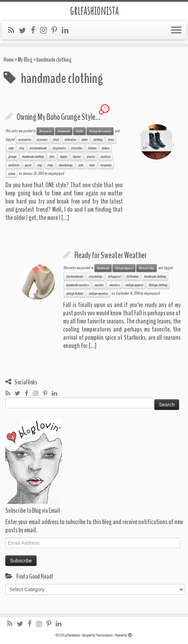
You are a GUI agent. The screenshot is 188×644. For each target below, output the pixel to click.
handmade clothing (33, 157)
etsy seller (77, 148)
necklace (105, 157)
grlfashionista (94, 11)
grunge (12, 157)
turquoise (106, 165)
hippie (63, 157)
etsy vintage (95, 277)
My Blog (25, 60)
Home (9, 60)
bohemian (70, 140)
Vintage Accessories (100, 131)
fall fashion (132, 277)
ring (39, 165)
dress (111, 140)
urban (12, 174)
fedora (106, 148)
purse (28, 165)
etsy (21, 148)
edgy (11, 148)
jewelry (91, 157)
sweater (99, 285)
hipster (77, 157)
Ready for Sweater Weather (111, 255)
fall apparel (114, 277)
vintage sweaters (98, 294)
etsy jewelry (59, 148)
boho (84, 140)
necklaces (14, 165)
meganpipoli (56, 173)
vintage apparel (134, 285)
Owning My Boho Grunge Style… (59, 117)
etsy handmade (38, 148)
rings (50, 165)
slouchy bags (65, 165)
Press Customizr (104, 635)
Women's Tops (146, 268)
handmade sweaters (77, 285)
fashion (92, 148)
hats (52, 157)
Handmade (64, 131)
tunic (92, 165)
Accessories (45, 131)
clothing (98, 140)
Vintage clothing (158, 285)
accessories (24, 140)
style (81, 165)
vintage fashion (74, 294)
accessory (42, 140)
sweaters (114, 285)
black (56, 140)
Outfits (79, 131)
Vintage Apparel (124, 268)
